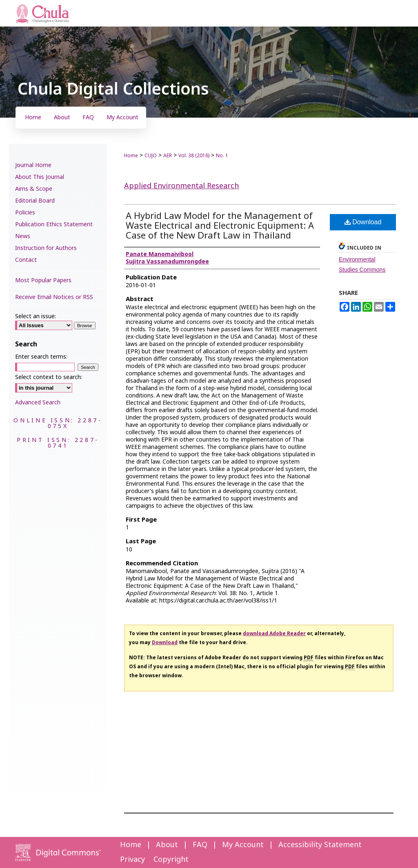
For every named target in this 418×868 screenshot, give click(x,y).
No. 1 (222, 156)
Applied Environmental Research (181, 186)
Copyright (171, 860)
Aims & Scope (34, 189)
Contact (26, 260)
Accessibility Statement (320, 845)
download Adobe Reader (274, 634)
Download (363, 222)
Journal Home (33, 165)
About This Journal (40, 177)
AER (168, 156)
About (167, 845)
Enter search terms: (41, 357)
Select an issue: (36, 316)
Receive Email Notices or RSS (54, 297)
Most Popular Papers (43, 280)
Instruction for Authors (46, 248)
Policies (25, 213)
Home (131, 156)
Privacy (132, 860)
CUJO (151, 156)
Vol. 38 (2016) (194, 156)
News (23, 236)
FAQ (200, 845)
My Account (243, 845)
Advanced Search (38, 403)
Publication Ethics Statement (54, 224)
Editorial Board (35, 201)
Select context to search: (49, 377)
